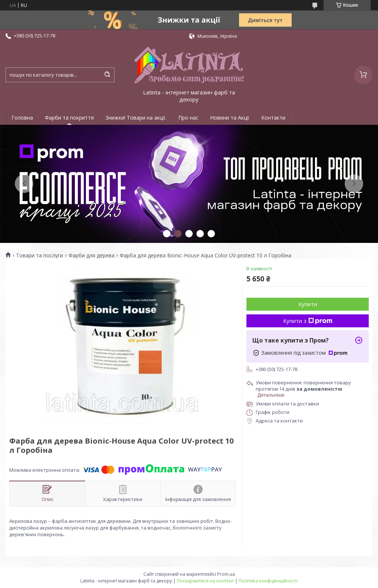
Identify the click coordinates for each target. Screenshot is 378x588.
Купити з (308, 321)
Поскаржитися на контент (205, 581)
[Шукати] (107, 75)
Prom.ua (226, 574)
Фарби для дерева (92, 255)
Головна (22, 118)
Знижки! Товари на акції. (136, 118)
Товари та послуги (39, 255)
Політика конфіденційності (268, 581)
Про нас (188, 118)
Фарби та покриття (69, 118)
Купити (308, 304)
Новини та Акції (230, 118)
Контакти (273, 118)
